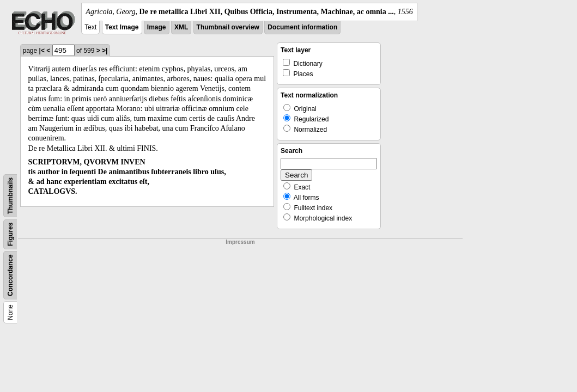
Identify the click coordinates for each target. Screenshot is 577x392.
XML (181, 27)
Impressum (240, 242)
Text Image (122, 27)
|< (42, 51)
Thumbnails (10, 196)
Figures (10, 234)
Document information (302, 27)
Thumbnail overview (228, 27)
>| (105, 51)
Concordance (10, 275)
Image (157, 27)
